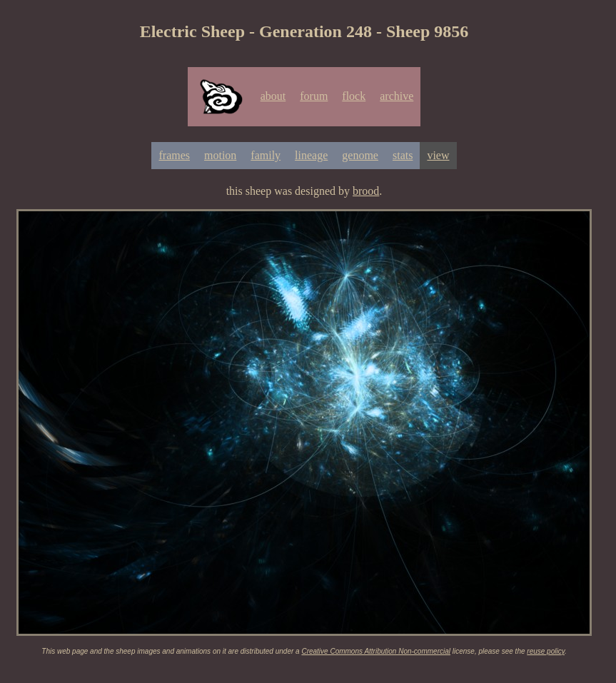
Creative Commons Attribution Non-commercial (376, 651)
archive (397, 96)
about (273, 96)
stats (403, 155)
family (266, 155)
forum (314, 96)
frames (174, 155)
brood (366, 191)
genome (360, 155)
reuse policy (546, 651)
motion (220, 155)
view (438, 155)
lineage (311, 155)
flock (354, 96)
